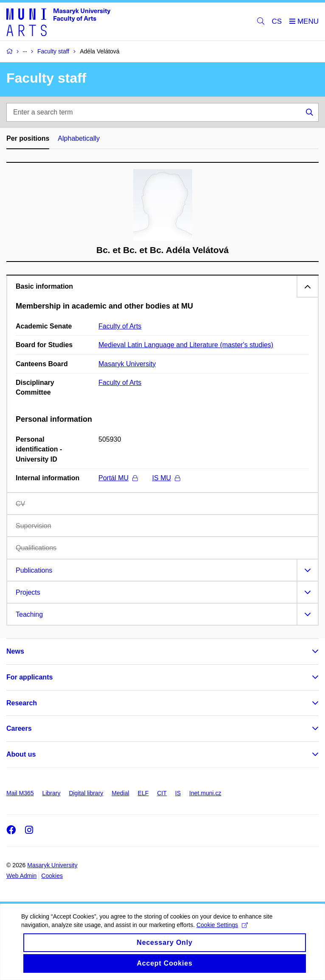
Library (52, 793)
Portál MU (118, 478)
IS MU (166, 478)
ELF (143, 793)
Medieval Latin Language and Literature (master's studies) (186, 345)
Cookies (52, 876)
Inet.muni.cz (205, 793)
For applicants (29, 677)
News (15, 651)
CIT (162, 793)
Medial (120, 793)
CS (277, 21)
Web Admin (21, 876)
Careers (19, 728)
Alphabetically (79, 138)
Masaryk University (127, 364)
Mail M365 (20, 793)
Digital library (86, 793)
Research (22, 703)
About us (21, 754)
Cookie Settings (222, 932)
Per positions (28, 138)
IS (178, 793)
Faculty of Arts (120, 326)
